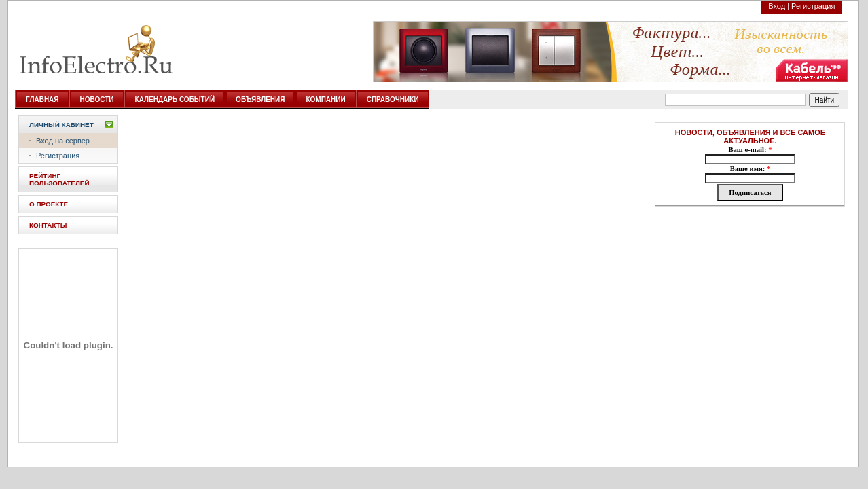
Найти (825, 100)
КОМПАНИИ (325, 99)
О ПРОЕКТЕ (49, 204)
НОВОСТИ (97, 99)
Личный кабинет (61, 125)
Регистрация (813, 6)
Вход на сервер (63, 141)
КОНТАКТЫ (48, 225)
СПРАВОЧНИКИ (393, 99)
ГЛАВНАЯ (42, 99)
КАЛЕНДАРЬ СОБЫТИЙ (175, 99)
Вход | (779, 6)
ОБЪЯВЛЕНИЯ (260, 99)
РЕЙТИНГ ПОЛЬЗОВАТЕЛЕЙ (59, 179)
